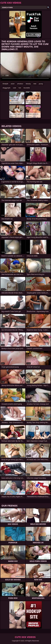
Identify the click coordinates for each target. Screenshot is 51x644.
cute (14, 88)
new (35, 84)
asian (13, 84)
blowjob (5, 84)
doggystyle (6, 88)
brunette (27, 88)
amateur (20, 84)
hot (20, 88)
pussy (41, 84)
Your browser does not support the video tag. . (25, 67)
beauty (28, 84)
